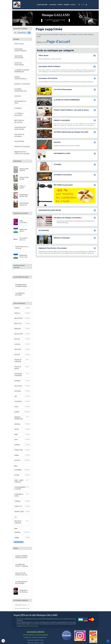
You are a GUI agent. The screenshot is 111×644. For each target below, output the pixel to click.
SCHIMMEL (18, 470)
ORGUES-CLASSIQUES (62, 120)
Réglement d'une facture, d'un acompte (53, 248)
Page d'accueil (58, 41)
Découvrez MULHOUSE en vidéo (21, 611)
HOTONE (18, 391)
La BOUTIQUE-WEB (42, 5)
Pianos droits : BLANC (24, 178)
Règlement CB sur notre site (24, 256)
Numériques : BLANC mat (24, 195)
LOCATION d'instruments (63, 90)
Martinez (17, 424)
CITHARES (57, 164)
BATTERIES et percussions (63, 185)
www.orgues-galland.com (42, 638)
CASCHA (17, 344)
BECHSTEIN (18, 318)
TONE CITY (18, 506)
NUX (16, 440)
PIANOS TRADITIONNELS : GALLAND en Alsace (71, 110)
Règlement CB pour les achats (30, 629)
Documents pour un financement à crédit (24, 239)
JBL (16, 396)
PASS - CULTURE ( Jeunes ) (23, 222)
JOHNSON (18, 401)
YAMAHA (17, 532)
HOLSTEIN (18, 386)
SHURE (17, 475)
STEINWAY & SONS (19, 495)
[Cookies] (3, 641)
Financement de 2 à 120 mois (22, 248)
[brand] (17, 5)
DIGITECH (18, 349)
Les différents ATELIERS (20, 294)
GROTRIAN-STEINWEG (18, 375)
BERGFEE (18, 329)
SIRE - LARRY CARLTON (19, 481)
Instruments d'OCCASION (48, 78)
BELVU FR (18, 323)
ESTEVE (17, 355)
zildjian (17, 538)
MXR (16, 434)
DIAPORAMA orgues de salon (24, 204)
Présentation (53, 5)
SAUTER (17, 460)
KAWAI (17, 412)
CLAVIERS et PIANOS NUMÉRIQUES (67, 100)
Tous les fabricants (19, 542)
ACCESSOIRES (44, 230)
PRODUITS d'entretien (62, 238)
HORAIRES (67, 5)
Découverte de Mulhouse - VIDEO (24, 591)
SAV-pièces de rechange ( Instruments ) (68, 218)
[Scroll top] (108, 641)
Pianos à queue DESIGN (22, 187)
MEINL (17, 429)
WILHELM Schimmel (18, 522)
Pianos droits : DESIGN (24, 170)
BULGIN (17, 339)
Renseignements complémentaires (21, 286)
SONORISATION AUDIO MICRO (50, 210)
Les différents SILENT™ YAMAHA (22, 565)
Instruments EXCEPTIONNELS (49, 66)
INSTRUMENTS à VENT (62, 153)
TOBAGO (17, 501)
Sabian (17, 455)
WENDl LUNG (19, 512)
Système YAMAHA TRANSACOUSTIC (21, 557)
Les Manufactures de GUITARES (21, 583)
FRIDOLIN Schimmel (18, 361)
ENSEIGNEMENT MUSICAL (19, 606)
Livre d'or (73, 5)
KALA (16, 407)
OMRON (17, 445)
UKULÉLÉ (57, 142)
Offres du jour (44, 55)
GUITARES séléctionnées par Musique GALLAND (71, 132)
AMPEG (17, 308)
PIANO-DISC (19, 450)
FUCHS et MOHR (18, 368)
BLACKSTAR (19, 334)
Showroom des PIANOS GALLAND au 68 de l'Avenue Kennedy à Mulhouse (22, 574)
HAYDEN (17, 381)
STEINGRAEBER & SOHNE (20, 488)
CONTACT (60, 5)
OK (29, 33)
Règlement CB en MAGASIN (23, 230)
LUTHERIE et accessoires (63, 175)
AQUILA (17, 313)
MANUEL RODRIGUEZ (19, 418)
